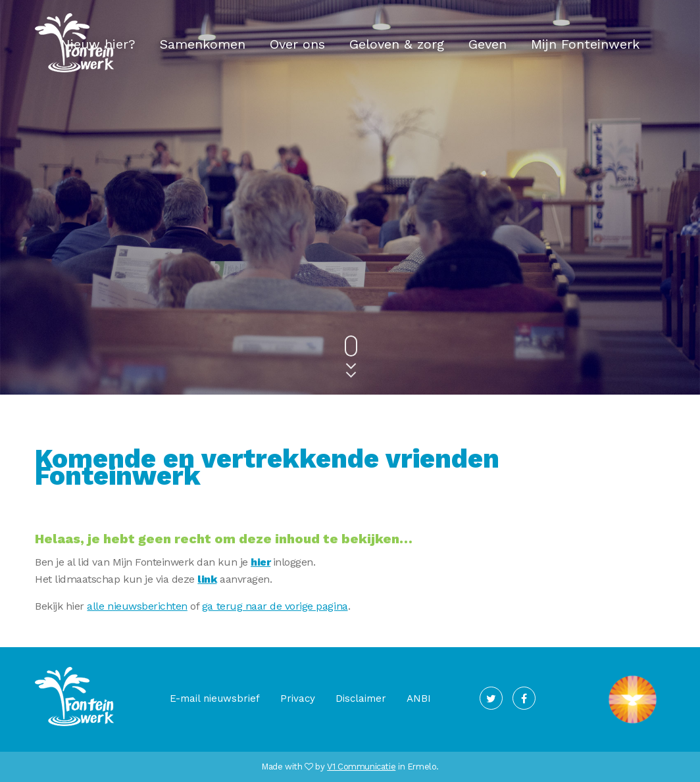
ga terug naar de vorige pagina (275, 606)
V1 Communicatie (361, 767)
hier (261, 562)
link (207, 579)
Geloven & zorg (397, 44)
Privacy (298, 698)
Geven (488, 44)
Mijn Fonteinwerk (585, 44)
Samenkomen (203, 44)
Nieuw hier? (98, 44)
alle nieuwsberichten (137, 606)
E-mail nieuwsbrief (215, 698)
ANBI (419, 698)
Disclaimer (361, 698)
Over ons (297, 44)
